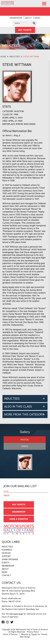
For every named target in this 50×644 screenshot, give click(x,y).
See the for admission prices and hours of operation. (24, 615)
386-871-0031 (14, 601)
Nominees (7, 550)
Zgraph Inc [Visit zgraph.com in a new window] (36, 634)
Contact (6, 575)
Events (6, 563)
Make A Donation (19, 519)
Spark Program (10, 559)
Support (6, 556)
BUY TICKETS (25, 30)
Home (3, 57)
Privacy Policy (33, 632)
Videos (25, 446)
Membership (16, 18)
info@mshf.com (14, 598)
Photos (25, 440)
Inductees (15, 57)
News (37, 18)
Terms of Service (10, 634)
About (29, 18)
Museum (6, 553)
